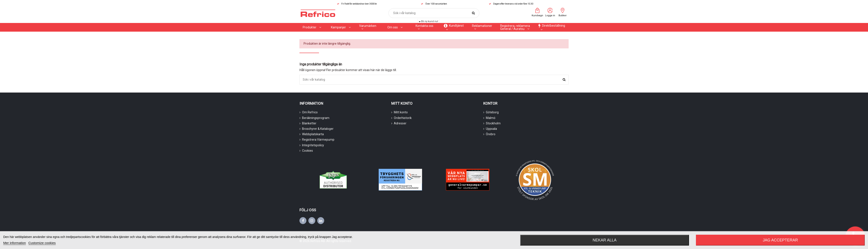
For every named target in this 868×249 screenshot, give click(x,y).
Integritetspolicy (313, 145)
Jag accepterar (780, 240)
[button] (341, 27)
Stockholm (493, 123)
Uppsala (491, 129)
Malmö (491, 118)
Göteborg (492, 112)
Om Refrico (310, 112)
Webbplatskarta (313, 134)
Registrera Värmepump (318, 140)
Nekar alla (605, 240)
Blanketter (309, 123)
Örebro (491, 134)
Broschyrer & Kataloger (318, 129)
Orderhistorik (403, 118)
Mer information (15, 243)
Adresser (400, 123)
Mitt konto (401, 112)
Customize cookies (42, 243)
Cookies (307, 151)
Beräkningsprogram (316, 118)
